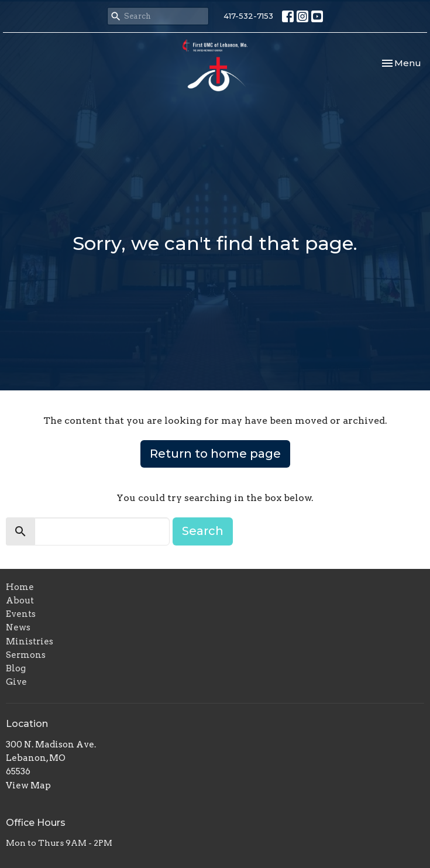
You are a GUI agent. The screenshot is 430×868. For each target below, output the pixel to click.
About (20, 601)
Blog (16, 668)
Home (20, 587)
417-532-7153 (248, 16)
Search (203, 531)
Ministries (30, 641)
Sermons (26, 655)
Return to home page (215, 454)
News (18, 627)
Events (21, 614)
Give (16, 682)
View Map (28, 785)
